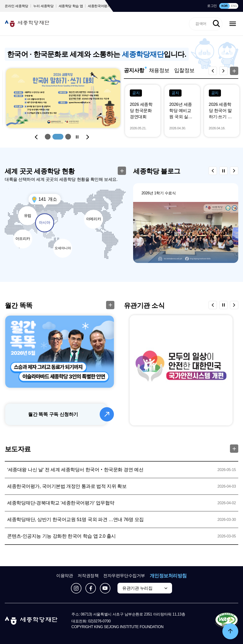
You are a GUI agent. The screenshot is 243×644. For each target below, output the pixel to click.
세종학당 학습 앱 (71, 6)
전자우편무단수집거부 (124, 576)
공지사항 (134, 70)
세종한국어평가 (99, 6)
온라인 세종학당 (16, 6)
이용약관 (65, 576)
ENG (234, 6)
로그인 (212, 6)
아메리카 (93, 219)
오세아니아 (63, 248)
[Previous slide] (36, 137)
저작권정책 (88, 576)
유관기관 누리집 (137, 588)
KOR (224, 6)
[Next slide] (88, 137)
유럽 (28, 216)
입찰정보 (184, 70)
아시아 (44, 222)
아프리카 (23, 239)
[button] (48, 137)
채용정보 (159, 70)
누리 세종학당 (43, 6)
